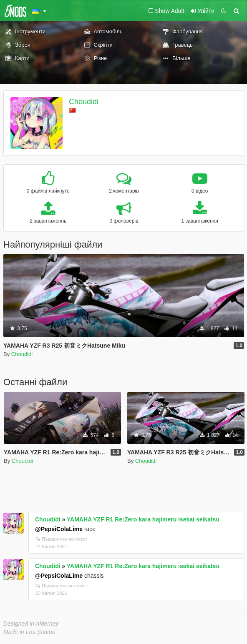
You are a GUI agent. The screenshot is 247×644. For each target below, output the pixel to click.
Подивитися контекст (62, 539)
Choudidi (84, 102)
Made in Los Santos (29, 632)
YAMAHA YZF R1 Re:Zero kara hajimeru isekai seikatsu (143, 519)
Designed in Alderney (31, 624)
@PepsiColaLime (59, 529)
